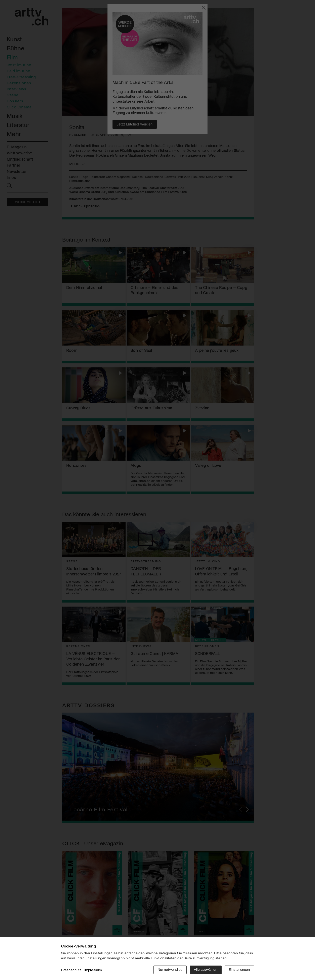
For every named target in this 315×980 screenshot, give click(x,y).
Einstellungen (239, 969)
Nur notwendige (170, 969)
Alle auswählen (206, 969)
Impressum (93, 970)
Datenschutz (71, 970)
